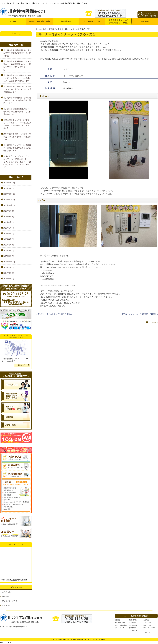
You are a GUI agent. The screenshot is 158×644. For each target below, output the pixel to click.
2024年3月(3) (9, 279)
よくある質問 (7, 592)
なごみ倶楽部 (133, 625)
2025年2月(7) (9, 251)
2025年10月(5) (9, 205)
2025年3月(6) (9, 245)
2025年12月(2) (9, 194)
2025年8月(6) (9, 217)
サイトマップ (7, 605)
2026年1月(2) (9, 188)
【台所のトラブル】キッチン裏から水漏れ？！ (56, 314)
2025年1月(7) (9, 256)
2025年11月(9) (9, 200)
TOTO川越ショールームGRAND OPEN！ (139, 314)
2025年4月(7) (9, 239)
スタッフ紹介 (147, 623)
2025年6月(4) (9, 228)
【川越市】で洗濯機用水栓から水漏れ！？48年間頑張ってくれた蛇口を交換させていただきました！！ (17, 66)
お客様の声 (132, 628)
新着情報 (6, 596)
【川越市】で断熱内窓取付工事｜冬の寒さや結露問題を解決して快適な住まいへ (17, 112)
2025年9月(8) (9, 211)
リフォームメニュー (121, 628)
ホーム (38, 29)
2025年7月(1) (9, 222)
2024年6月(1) (9, 267)
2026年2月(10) (9, 183)
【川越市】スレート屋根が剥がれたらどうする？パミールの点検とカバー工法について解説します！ (17, 78)
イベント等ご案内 (120, 623)
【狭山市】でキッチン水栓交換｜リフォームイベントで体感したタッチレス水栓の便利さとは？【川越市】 (17, 124)
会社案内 (146, 620)
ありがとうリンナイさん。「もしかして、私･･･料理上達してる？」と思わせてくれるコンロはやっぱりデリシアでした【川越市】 (17, 162)
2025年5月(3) (9, 234)
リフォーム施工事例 (121, 625)
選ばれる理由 (133, 620)
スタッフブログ (49, 29)
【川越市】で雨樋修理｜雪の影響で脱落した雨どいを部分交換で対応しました (17, 100)
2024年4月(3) (9, 273)
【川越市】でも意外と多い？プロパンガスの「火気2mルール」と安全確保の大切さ (17, 89)
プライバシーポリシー (11, 601)
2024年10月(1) (9, 262)
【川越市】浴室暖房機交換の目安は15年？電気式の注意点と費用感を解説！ (17, 53)
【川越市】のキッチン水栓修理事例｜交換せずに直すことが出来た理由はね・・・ (17, 148)
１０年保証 (132, 623)
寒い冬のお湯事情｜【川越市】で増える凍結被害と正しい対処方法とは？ (17, 137)
